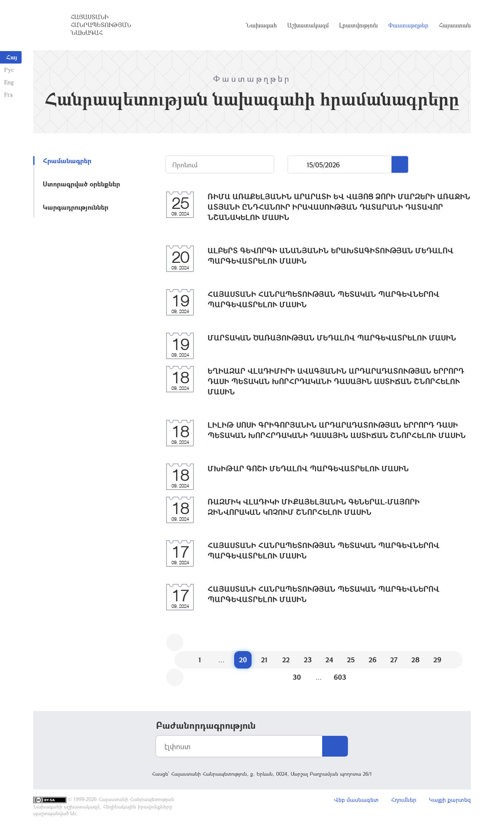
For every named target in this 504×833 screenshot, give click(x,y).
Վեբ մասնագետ (356, 800)
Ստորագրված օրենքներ (81, 184)
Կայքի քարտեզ (450, 800)
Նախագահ (261, 25)
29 (437, 660)
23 (308, 660)
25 (351, 660)
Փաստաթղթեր (408, 25)
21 (264, 660)
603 (340, 677)
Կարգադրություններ (76, 207)
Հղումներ (404, 800)
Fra (9, 94)
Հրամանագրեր (67, 160)
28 (416, 660)
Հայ (12, 57)
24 (329, 660)
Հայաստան (455, 25)
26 (373, 660)
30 (297, 677)
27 (394, 660)
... (297, 165)
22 (286, 660)
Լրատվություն (358, 25)
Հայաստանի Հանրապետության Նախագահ (101, 25)
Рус (9, 70)
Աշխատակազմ (308, 25)
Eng (9, 82)
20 (243, 660)
